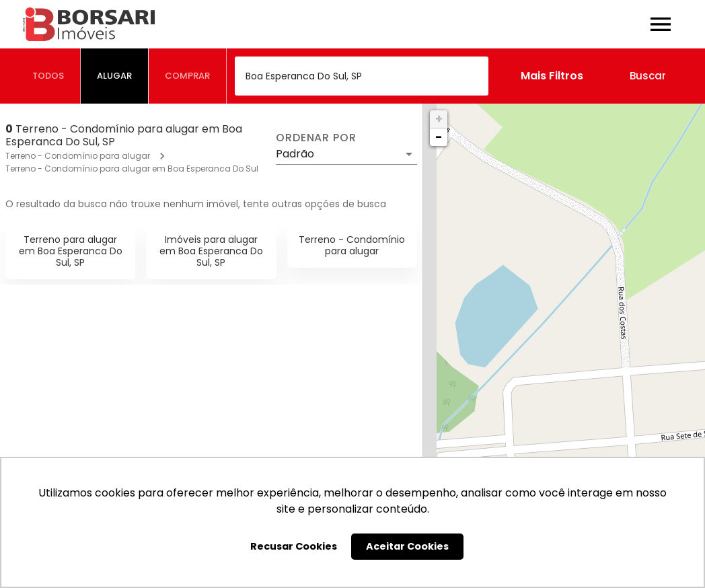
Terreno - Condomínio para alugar (78, 156)
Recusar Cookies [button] (294, 546)
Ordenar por (316, 138)
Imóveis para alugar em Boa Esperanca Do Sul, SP (211, 251)
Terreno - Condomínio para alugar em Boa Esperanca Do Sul (132, 169)
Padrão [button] (295, 154)
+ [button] (439, 119)
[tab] (48, 76)
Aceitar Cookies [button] (407, 546)
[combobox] (362, 76)
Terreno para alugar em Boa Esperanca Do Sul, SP (71, 251)
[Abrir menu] (661, 24)
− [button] (439, 137)
